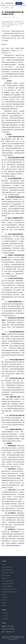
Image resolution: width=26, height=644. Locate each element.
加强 (6, 418)
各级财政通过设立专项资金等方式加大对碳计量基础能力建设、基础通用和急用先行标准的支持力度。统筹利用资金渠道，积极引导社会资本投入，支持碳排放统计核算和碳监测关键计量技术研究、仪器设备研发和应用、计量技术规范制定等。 (13, 520)
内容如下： (5, 44)
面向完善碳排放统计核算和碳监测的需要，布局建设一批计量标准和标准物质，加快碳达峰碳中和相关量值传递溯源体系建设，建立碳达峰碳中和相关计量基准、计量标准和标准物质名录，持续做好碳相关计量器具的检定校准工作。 (13, 309)
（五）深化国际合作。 (10, 529)
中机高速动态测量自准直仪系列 (9, 592)
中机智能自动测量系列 (7, 586)
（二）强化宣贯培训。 (10, 469)
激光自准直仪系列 (6, 575)
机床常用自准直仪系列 (7, 567)
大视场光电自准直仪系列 (8, 584)
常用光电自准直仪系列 (7, 581)
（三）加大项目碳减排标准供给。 (14, 178)
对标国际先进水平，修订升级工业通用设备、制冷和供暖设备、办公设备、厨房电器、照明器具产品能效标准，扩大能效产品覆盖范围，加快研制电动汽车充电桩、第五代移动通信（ (13, 241)
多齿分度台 (4, 600)
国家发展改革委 (9, 33)
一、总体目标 (8, 81)
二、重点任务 (8, 134)
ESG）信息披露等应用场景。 (12, 195)
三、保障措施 (8, 443)
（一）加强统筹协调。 (10, 446)
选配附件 (4, 595)
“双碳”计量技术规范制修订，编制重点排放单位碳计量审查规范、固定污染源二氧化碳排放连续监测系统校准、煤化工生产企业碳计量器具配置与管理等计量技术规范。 (13, 422)
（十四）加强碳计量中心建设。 (13, 397)
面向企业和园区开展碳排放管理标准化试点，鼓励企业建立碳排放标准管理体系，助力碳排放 (13, 492)
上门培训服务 (5, 616)
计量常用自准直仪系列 (7, 570)
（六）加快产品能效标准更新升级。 (14, 234)
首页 (3, 8)
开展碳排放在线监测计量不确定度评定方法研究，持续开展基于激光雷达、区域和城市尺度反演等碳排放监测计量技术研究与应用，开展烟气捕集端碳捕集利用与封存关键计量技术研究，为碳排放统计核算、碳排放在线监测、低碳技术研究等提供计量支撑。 (13, 369)
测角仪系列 (4, 578)
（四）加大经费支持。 (10, 513)
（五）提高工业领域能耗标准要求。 (14, 218)
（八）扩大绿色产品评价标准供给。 (14, 278)
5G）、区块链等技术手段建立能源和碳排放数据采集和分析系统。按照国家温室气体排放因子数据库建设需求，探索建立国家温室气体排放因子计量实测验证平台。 (13, 353)
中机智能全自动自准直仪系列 (9, 589)
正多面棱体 (4, 597)
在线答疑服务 (5, 613)
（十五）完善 (8, 415)
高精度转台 (4, 603)
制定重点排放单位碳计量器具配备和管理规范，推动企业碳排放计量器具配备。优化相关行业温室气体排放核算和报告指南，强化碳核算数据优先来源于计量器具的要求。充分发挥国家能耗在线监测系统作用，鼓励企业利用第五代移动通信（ (13, 341)
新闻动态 (7, 8)
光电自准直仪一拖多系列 (8, 573)
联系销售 (19, 3)
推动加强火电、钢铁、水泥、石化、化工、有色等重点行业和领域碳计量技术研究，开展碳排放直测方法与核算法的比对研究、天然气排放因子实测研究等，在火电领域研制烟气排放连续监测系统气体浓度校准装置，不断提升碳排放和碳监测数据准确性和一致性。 (13, 388)
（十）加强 (7, 318)
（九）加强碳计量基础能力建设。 (14, 302)
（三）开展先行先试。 (10, 490)
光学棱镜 (4, 605)
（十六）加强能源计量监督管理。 (14, 429)
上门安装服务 (5, 619)
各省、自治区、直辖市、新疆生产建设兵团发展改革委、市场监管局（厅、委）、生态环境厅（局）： (13, 51)
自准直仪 (4, 564)
